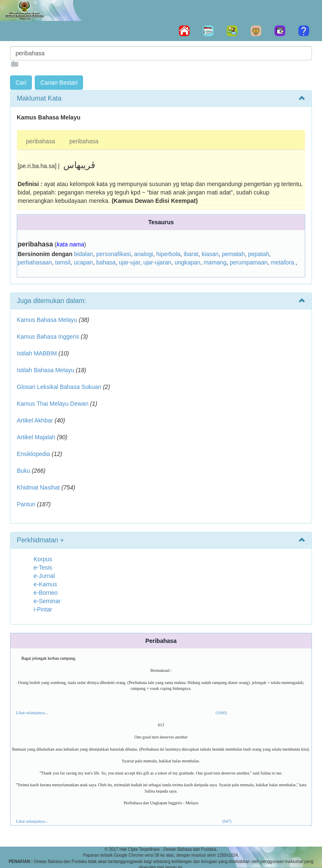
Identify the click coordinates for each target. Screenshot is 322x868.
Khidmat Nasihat (38, 487)
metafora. (283, 262)
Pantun (26, 504)
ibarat (191, 254)
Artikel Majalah (36, 437)
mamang (215, 262)
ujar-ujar (129, 262)
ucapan (83, 262)
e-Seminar (47, 601)
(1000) (221, 713)
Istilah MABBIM (37, 353)
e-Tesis (43, 567)
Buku (23, 471)
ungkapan (187, 262)
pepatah (258, 254)
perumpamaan (249, 262)
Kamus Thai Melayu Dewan (53, 404)
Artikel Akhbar (35, 420)
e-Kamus (45, 584)
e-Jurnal (44, 576)
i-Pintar (43, 609)
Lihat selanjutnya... (32, 713)
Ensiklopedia (33, 454)
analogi (144, 254)
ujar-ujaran (157, 262)
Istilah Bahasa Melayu (45, 370)
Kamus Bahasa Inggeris (48, 337)
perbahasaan (35, 262)
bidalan (84, 254)
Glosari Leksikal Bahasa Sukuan (59, 387)
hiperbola (169, 254)
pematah (233, 254)
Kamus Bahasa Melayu (48, 320)
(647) (227, 821)
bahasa (106, 262)
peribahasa (40, 141)
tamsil (63, 262)
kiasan (210, 254)
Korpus (43, 559)
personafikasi (114, 254)
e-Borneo (46, 593)
